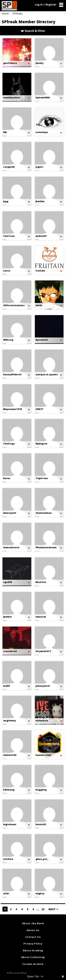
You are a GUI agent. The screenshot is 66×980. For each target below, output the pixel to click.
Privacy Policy (33, 944)
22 (43, 909)
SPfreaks (18, 13)
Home (5, 13)
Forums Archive (33, 964)
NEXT (53, 909)
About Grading (33, 950)
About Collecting (33, 957)
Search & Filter (33, 31)
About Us (33, 930)
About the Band (33, 923)
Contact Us (33, 937)
